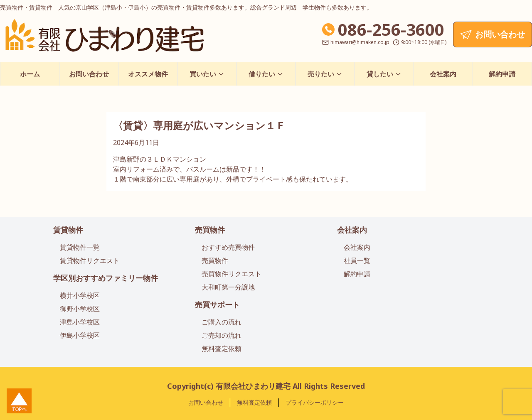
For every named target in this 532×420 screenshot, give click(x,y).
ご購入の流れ (222, 322)
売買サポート (217, 305)
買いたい (207, 74)
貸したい (384, 74)
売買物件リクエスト (232, 274)
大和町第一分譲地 (228, 287)
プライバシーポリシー (315, 402)
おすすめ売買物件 (228, 247)
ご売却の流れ (222, 335)
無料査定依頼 (222, 349)
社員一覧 (357, 260)
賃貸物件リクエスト (90, 260)
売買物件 (210, 230)
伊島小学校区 (80, 335)
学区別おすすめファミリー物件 (106, 278)
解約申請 (502, 74)
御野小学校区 (80, 309)
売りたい (325, 74)
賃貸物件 (68, 230)
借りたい (266, 74)
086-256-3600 (391, 29)
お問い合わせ (89, 74)
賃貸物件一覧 (80, 247)
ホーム (30, 74)
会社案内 (443, 74)
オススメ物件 (148, 74)
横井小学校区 (80, 295)
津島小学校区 (80, 322)
